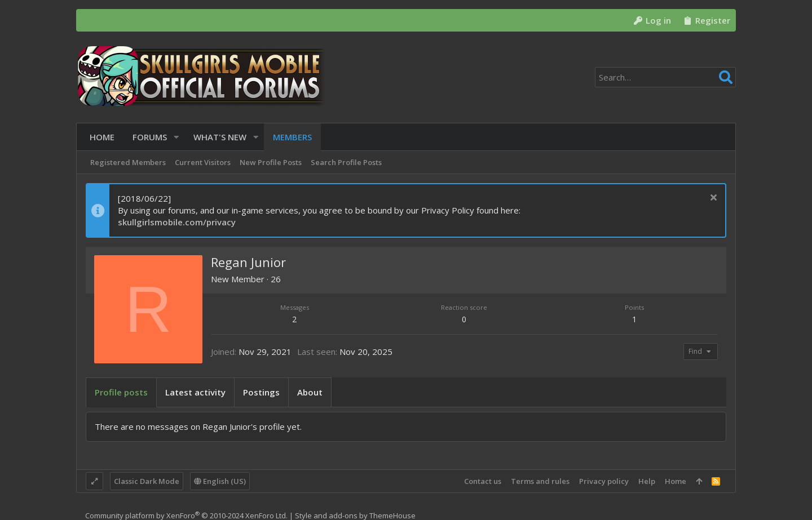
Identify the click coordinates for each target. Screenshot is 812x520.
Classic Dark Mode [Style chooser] (147, 481)
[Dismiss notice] (712, 199)
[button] (172, 137)
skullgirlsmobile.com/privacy (177, 222)
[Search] (665, 77)
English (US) (220, 481)
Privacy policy (604, 481)
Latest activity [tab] (195, 392)
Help (647, 481)
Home (676, 481)
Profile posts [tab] (121, 392)
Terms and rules (540, 481)
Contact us (483, 481)
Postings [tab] (261, 392)
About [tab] (310, 392)
